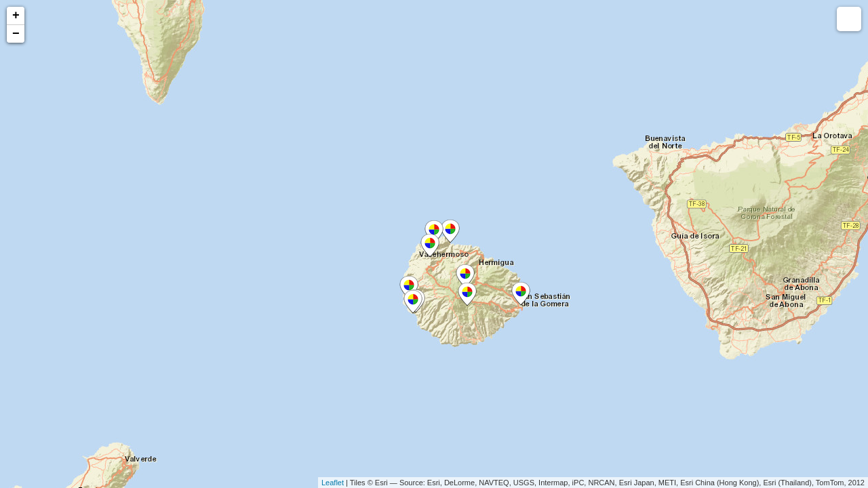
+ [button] (16, 16)
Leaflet (333, 483)
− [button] (16, 34)
